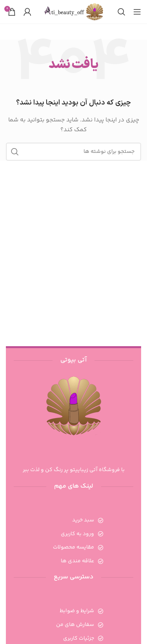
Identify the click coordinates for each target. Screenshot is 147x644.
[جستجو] (122, 12)
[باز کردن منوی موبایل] (137, 12)
